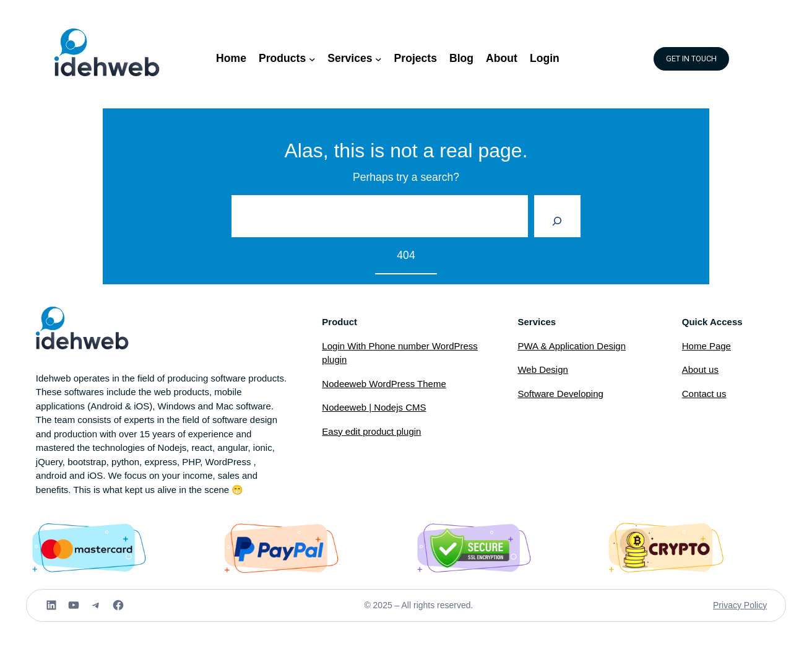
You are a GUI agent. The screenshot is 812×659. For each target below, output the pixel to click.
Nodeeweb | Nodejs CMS (374, 407)
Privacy (728, 605)
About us (700, 369)
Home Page (706, 346)
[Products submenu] (312, 59)
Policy (755, 605)
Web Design (542, 369)
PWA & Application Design (572, 346)
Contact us (704, 394)
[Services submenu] (378, 59)
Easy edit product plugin (371, 431)
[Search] (557, 216)
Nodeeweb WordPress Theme (384, 384)
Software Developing (560, 394)
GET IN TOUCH (691, 59)
